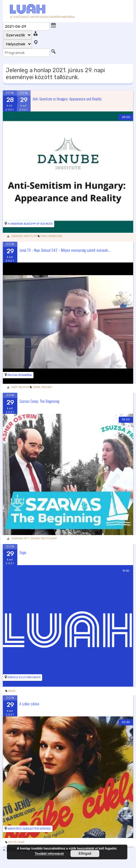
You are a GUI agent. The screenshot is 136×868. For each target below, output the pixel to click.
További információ (49, 854)
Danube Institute (24, 236)
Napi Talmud (20, 387)
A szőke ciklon (29, 703)
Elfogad (85, 854)
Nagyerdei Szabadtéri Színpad (29, 829)
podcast (47, 387)
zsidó (12, 691)
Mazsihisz (55, 236)
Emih (44, 236)
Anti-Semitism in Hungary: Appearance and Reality (67, 98)
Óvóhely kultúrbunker (24, 677)
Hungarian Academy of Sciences (30, 224)
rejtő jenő (16, 842)
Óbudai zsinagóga (20, 375)
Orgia (23, 552)
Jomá (36, 387)
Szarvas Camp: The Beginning (39, 401)
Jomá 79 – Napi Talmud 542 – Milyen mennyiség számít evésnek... (65, 250)
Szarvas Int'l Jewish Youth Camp (34, 539)
